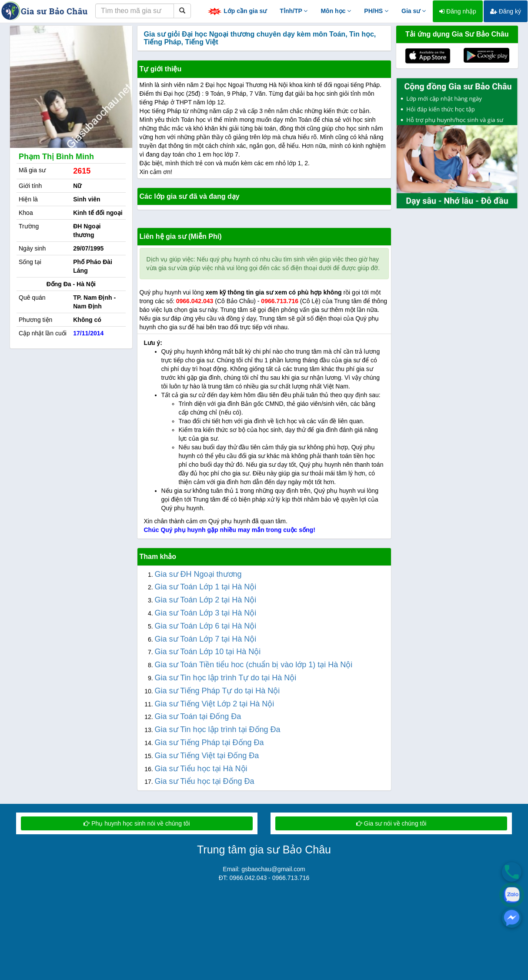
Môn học (336, 11)
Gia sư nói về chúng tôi (391, 823)
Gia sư (414, 11)
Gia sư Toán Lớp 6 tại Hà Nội (206, 626)
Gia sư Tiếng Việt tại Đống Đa (207, 756)
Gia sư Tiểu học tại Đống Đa (205, 781)
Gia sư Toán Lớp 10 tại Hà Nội (208, 652)
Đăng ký (506, 11)
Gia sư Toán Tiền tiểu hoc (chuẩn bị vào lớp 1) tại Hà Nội (254, 665)
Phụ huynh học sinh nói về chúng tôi (137, 823)
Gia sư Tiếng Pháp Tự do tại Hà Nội (217, 691)
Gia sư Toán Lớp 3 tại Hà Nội (206, 613)
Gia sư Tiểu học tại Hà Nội (201, 769)
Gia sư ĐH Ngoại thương (198, 574)
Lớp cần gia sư (237, 12)
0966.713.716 (280, 301)
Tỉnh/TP (294, 11)
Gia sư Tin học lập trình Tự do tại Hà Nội (226, 678)
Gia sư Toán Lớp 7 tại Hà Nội (206, 639)
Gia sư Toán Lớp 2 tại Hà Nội (206, 600)
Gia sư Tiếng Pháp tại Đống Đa (209, 743)
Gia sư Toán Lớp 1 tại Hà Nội (206, 587)
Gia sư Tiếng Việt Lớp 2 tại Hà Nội (215, 704)
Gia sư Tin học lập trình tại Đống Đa (218, 729)
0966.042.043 (195, 301)
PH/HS (376, 11)
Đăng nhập (458, 11)
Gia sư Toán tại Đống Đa (198, 716)
